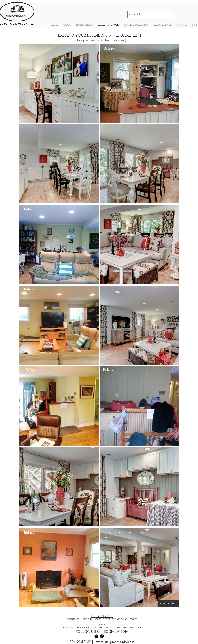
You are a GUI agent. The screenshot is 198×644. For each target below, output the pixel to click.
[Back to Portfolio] (168, 604)
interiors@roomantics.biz (115, 642)
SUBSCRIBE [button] (102, 616)
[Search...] (150, 14)
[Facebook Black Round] (96, 636)
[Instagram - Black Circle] (102, 636)
